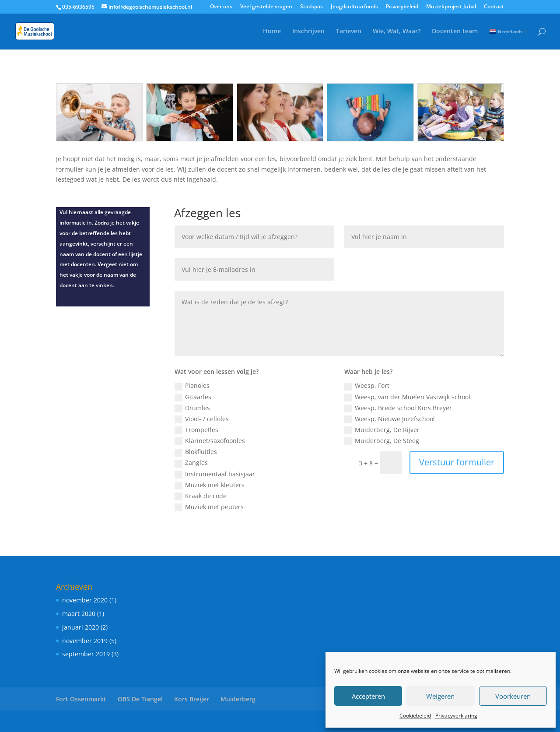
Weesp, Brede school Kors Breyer (398, 408)
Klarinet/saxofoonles (210, 441)
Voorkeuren (513, 696)
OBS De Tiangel (140, 699)
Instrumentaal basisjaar (215, 474)
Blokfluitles (196, 452)
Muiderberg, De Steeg (382, 441)
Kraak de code (201, 496)
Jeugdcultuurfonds (354, 7)
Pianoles (192, 386)
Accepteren (368, 696)
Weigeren (440, 696)
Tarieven (349, 32)
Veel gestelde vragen (266, 7)
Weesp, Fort (367, 386)
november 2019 (85, 641)
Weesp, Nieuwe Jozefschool (390, 419)
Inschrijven (308, 32)
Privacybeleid (402, 7)
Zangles (191, 463)
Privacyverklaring (456, 716)
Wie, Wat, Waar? (397, 32)
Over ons (221, 7)
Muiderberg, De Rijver (382, 430)
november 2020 (85, 600)
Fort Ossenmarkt (81, 699)
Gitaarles (193, 397)
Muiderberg (238, 699)
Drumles (192, 408)
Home (272, 32)
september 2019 (86, 654)
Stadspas (311, 7)
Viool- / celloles (202, 419)
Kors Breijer (192, 699)
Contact (494, 7)
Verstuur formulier (457, 462)
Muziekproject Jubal (451, 7)
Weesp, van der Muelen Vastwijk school (407, 397)
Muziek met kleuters (210, 485)
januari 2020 (80, 627)
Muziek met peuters (209, 507)
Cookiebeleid (415, 716)
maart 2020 (79, 614)
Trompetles (196, 430)
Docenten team (455, 32)
